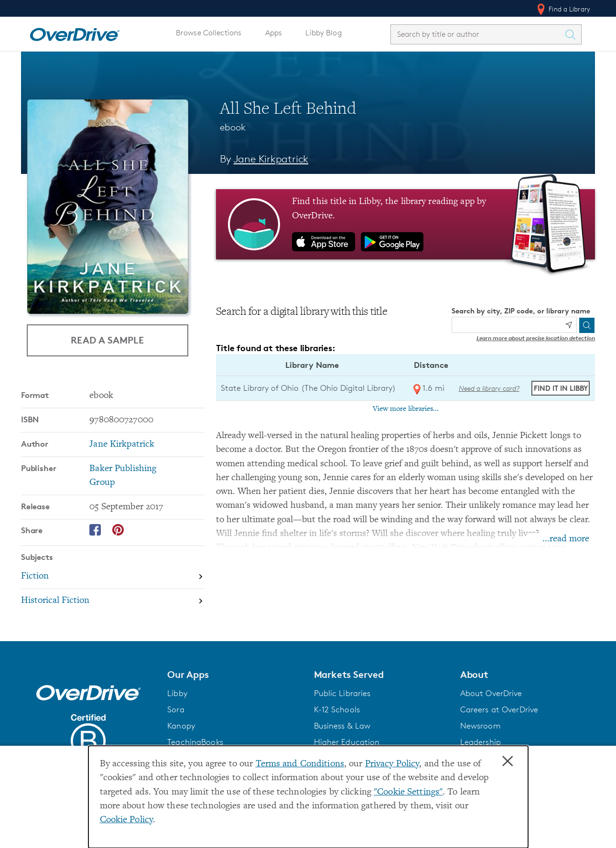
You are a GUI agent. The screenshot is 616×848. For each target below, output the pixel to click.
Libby (177, 693)
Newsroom (481, 726)
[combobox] (477, 34)
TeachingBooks (195, 742)
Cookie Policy (127, 820)
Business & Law (342, 726)
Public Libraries (342, 693)
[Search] (587, 325)
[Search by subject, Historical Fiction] (113, 601)
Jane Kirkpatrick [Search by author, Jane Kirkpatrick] (271, 159)
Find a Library (563, 9)
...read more (566, 539)
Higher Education (347, 742)
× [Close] (508, 762)
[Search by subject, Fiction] (113, 577)
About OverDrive (491, 693)
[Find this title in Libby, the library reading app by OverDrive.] (405, 224)
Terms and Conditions (300, 764)
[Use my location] (569, 325)
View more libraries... (406, 409)
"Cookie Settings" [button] (408, 792)
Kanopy (181, 726)
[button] (235, 675)
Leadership (481, 742)
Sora (176, 709)
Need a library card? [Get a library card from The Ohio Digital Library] (489, 388)
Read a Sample (107, 340)
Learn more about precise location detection (536, 338)
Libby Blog (323, 33)
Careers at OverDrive (499, 709)
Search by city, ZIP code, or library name (521, 311)
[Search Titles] (573, 34)
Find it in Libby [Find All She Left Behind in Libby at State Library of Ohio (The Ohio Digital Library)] (561, 388)
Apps (274, 33)
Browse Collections (209, 33)
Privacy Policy (392, 764)
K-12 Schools (337, 709)
